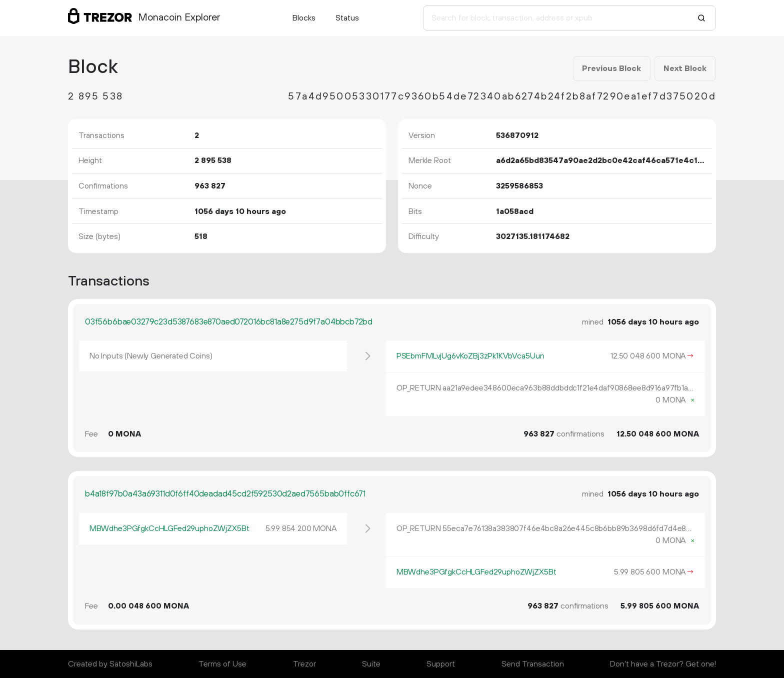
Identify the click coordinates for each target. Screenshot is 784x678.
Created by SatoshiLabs (110, 664)
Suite (371, 664)
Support (441, 664)
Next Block (685, 68)
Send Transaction (533, 664)
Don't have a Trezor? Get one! (663, 664)
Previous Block (611, 68)
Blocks (304, 18)
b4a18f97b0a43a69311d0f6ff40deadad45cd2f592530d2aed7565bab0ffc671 (225, 494)
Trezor (304, 664)
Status (347, 18)
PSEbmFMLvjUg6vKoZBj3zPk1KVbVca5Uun (470, 356)
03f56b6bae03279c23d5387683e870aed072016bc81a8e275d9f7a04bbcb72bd (229, 322)
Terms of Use (222, 664)
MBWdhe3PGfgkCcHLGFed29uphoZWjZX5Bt (169, 528)
